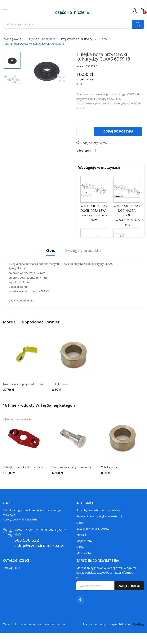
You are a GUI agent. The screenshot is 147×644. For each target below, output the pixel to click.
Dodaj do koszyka (102, 142)
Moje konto (84, 564)
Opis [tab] (50, 261)
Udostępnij (96, 161)
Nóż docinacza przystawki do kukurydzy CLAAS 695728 (24, 395)
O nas (80, 533)
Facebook (80, 611)
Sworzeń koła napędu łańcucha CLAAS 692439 (73, 478)
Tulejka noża (60, 395)
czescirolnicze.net (16, 635)
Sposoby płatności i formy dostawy (98, 521)
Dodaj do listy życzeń (92, 154)
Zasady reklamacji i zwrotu (93, 539)
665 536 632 (27, 551)
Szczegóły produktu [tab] (84, 261)
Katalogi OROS (12, 579)
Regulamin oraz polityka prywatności (99, 527)
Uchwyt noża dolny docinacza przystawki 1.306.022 (24, 478)
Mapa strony (84, 551)
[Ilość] (82, 131)
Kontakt (81, 545)
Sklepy (80, 558)
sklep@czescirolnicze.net (40, 556)
